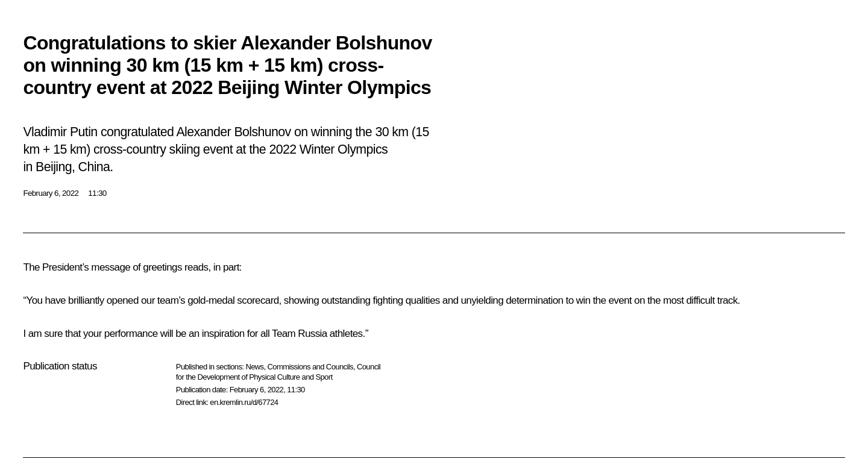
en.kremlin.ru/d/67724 (244, 402)
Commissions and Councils (310, 367)
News (254, 367)
